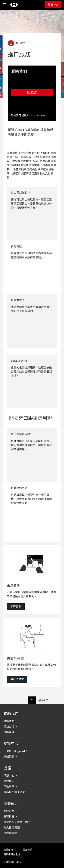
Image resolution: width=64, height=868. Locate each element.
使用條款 (28, 850)
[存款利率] (32, 787)
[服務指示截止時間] (32, 792)
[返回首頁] (14, 5)
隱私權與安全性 (12, 855)
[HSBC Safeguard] (32, 751)
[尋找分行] (32, 726)
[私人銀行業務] (32, 828)
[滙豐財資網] (32, 833)
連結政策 (8, 850)
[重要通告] (32, 781)
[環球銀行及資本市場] (32, 822)
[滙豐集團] (32, 817)
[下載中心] (32, 776)
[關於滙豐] (32, 811)
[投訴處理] (32, 732)
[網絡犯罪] (32, 756)
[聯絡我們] (32, 721)
